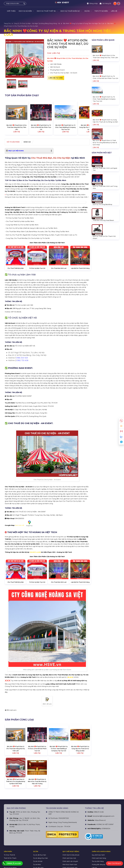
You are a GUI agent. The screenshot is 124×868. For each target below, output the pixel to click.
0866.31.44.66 (99, 854)
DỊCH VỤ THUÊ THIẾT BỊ (47, 11)
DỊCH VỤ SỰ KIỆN (26, 11)
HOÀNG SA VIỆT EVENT (105, 867)
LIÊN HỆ (114, 11)
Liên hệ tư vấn (56, 78)
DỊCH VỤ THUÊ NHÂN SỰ (71, 11)
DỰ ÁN (88, 11)
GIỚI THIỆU (11, 11)
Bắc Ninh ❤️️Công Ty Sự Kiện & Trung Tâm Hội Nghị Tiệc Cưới (84, 23)
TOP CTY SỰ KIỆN (101, 11)
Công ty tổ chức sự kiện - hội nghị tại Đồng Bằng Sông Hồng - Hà (37, 23)
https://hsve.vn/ (100, 862)
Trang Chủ (7, 23)
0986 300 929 (22, 400)
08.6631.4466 (35, 594)
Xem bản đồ (25, 566)
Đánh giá (32, 142)
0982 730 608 (22, 403)
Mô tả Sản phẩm (15, 142)
